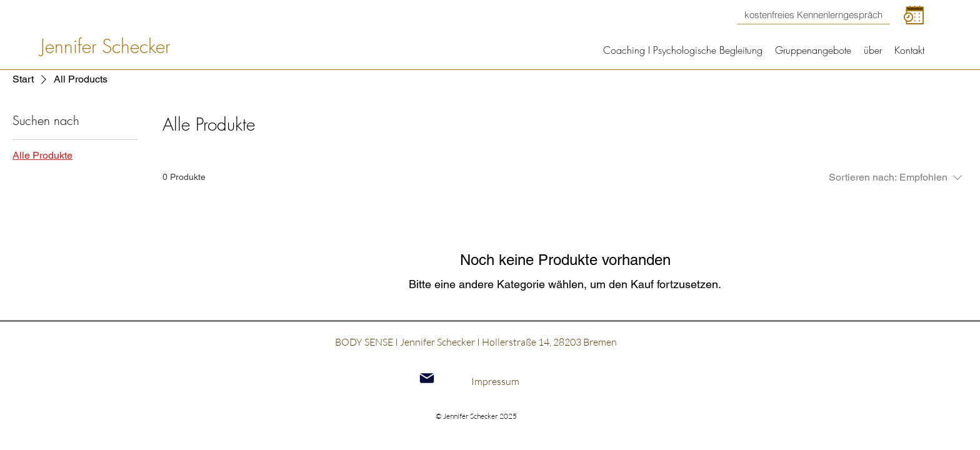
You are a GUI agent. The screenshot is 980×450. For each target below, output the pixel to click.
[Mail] (427, 378)
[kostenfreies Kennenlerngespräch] (813, 15)
